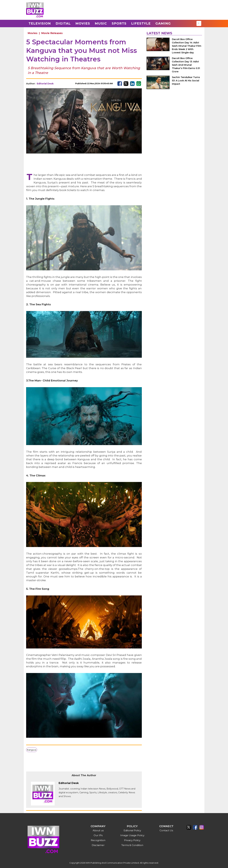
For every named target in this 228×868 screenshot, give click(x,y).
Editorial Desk (45, 84)
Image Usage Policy (132, 835)
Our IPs (98, 835)
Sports (119, 23)
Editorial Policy (132, 830)
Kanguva (32, 750)
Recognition (98, 840)
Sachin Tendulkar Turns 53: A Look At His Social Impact (186, 81)
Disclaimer (98, 845)
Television (40, 23)
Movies (83, 23)
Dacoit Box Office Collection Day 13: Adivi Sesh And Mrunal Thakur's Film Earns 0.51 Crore (186, 65)
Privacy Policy (132, 840)
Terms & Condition (132, 845)
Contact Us (166, 830)
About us (98, 830)
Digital (63, 23)
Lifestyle (141, 23)
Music (101, 23)
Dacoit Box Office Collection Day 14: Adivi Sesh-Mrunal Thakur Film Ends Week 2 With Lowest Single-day (187, 46)
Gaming (163, 23)
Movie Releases (52, 33)
